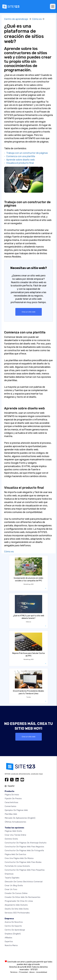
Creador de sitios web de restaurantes (23, 897)
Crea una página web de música (19, 858)
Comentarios (10, 806)
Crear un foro (11, 889)
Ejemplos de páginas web (16, 810)
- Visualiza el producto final (19, 163)
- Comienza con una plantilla (20, 156)
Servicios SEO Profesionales (17, 913)
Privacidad (23, 972)
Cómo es (37, 19)
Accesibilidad (42, 972)
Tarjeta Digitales (12, 878)
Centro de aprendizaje (16, 19)
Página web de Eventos (15, 854)
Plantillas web (11, 814)
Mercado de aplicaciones (20, 818)
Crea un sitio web (29, 312)
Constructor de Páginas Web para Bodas (23, 862)
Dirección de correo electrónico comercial (24, 882)
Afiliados (8, 938)
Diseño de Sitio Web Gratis (17, 909)
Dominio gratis (11, 839)
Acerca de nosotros (14, 922)
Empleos (13, 934)
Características (11, 802)
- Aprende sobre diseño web (19, 160)
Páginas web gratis (13, 831)
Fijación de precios (13, 799)
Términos (14, 972)
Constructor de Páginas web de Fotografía (24, 850)
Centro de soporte (13, 926)
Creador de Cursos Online (16, 893)
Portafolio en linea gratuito (17, 866)
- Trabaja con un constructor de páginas (26, 153)
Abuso (32, 972)
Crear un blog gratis (14, 885)
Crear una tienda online (15, 835)
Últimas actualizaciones (15, 822)
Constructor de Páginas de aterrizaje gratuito (26, 843)
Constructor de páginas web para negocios (24, 847)
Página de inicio (12, 795)
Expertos (9, 941)
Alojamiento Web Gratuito (16, 905)
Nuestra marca (11, 945)
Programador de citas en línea (19, 901)
